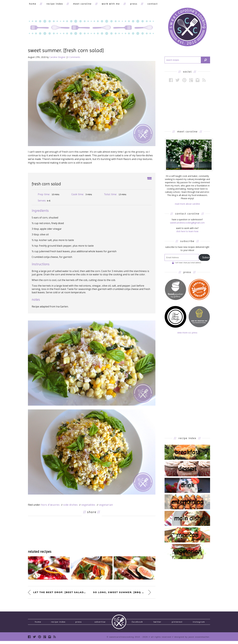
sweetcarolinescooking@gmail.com (187, 223)
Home (38, 624)
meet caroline (77, 4)
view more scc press (187, 333)
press (125, 4)
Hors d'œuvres (50, 506)
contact (142, 4)
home (32, 4)
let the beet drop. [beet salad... (59, 593)
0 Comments (74, 58)
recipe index (52, 4)
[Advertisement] (92, 533)
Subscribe (206, 258)
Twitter (157, 624)
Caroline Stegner (57, 58)
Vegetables (88, 506)
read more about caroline (187, 205)
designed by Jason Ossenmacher (192, 640)
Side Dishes (71, 506)
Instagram (199, 624)
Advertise (100, 624)
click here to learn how (187, 232)
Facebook (137, 624)
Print (149, 179)
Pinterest (177, 624)
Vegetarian (106, 506)
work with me (104, 4)
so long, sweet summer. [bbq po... (121, 593)
